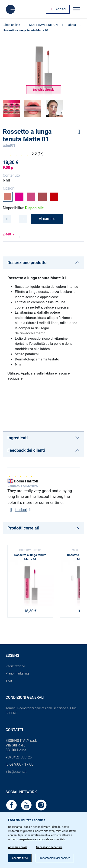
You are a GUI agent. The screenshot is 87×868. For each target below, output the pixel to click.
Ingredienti (18, 438)
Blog (9, 681)
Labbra (71, 25)
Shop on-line (12, 25)
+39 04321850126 (19, 757)
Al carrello (47, 219)
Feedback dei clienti (26, 450)
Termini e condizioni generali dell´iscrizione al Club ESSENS (41, 711)
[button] (74, 579)
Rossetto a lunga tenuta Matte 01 (26, 30)
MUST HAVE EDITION (43, 25)
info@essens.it (16, 772)
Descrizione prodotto (27, 263)
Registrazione (15, 666)
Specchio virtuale (44, 90)
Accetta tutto (20, 858)
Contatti (14, 730)
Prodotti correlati (23, 528)
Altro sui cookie (18, 847)
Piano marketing (17, 673)
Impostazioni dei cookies (55, 858)
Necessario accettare (49, 847)
